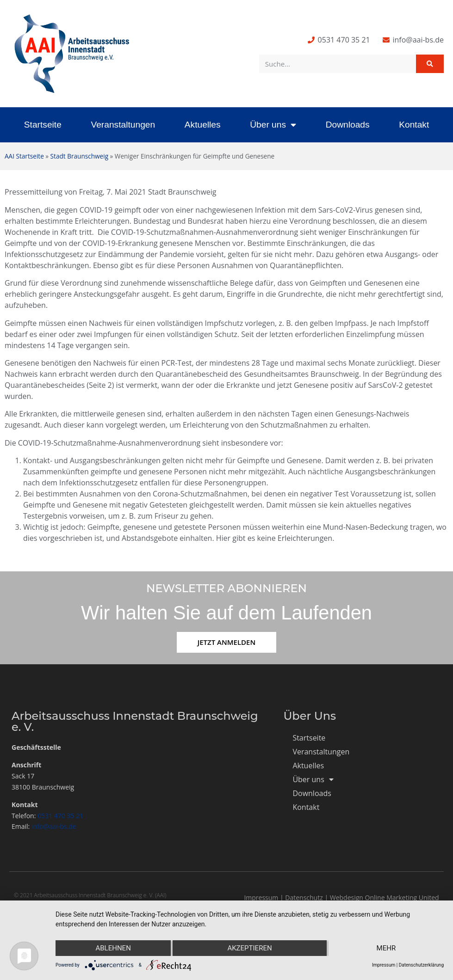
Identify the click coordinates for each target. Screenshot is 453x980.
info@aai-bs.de (54, 826)
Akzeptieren (249, 948)
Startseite (43, 125)
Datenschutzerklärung (421, 965)
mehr (386, 948)
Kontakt (414, 125)
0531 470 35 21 (60, 816)
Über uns (273, 125)
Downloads (348, 125)
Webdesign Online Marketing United (385, 897)
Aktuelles (203, 125)
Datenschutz (304, 897)
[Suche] (430, 64)
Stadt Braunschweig (79, 156)
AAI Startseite (24, 156)
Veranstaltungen (123, 125)
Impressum (261, 897)
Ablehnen (113, 948)
